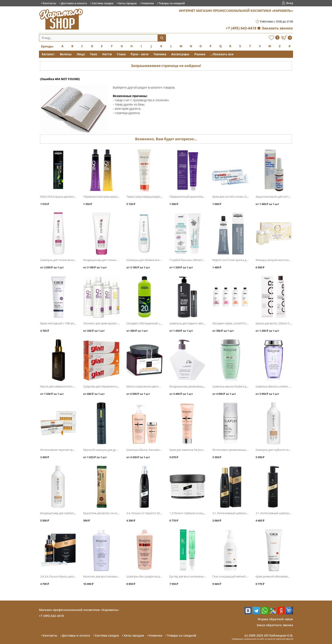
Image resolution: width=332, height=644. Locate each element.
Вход (290, 3)
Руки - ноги (140, 54)
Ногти (107, 54)
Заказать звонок (277, 28)
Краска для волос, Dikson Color (275, 323)
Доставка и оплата (74, 3)
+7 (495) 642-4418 (241, 28)
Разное (200, 54)
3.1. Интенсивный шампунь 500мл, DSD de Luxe (286, 513)
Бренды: (47, 46)
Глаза (121, 54)
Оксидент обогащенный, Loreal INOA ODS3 (154, 323)
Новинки (148, 3)
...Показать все (222, 54)
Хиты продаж (127, 3)
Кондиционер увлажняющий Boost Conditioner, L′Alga (204, 386)
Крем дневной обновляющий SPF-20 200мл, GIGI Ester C (291, 576)
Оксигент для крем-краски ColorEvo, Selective (112, 323)
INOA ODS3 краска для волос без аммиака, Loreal (71, 197)
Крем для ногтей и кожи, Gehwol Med (236, 197)
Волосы (66, 54)
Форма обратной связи (275, 619)
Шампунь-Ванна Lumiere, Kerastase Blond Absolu (287, 386)
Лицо (81, 54)
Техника (160, 54)
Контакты (50, 3)
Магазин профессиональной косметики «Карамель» (79, 610)
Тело (94, 54)
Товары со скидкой (172, 3)
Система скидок (103, 3)
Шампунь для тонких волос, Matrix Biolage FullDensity (74, 260)
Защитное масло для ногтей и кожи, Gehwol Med (287, 197)
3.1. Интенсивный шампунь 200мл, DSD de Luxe (243, 513)
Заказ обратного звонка (275, 625)
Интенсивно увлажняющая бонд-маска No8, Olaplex (246, 450)
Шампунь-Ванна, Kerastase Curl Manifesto (153, 450)
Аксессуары (180, 54)
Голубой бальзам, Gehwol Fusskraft (192, 260)
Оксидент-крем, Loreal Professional (235, 323)
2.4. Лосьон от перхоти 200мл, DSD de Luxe (154, 513)
